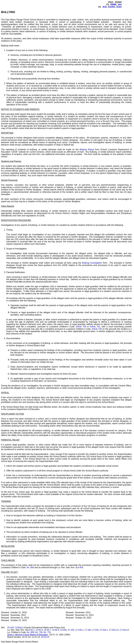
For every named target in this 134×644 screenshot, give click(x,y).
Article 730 (81, 327)
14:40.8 (55, 630)
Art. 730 (39, 632)
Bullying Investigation (92, 263)
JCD (104, 7)
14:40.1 (31, 630)
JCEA (119, 7)
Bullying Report (87, 149)
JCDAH (111, 7)
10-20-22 (45, 637)
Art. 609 (30, 567)
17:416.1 (104, 630)
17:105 (71, 630)
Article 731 (95, 327)
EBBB (113, 5)
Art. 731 (47, 632)
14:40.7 (47, 630)
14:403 (80, 567)
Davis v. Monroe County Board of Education (28, 635)
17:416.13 (114, 630)
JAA (120, 5)
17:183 (88, 630)
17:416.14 (124, 630)
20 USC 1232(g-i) (15, 628)
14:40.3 (39, 630)
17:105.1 (79, 630)
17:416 (95, 630)
